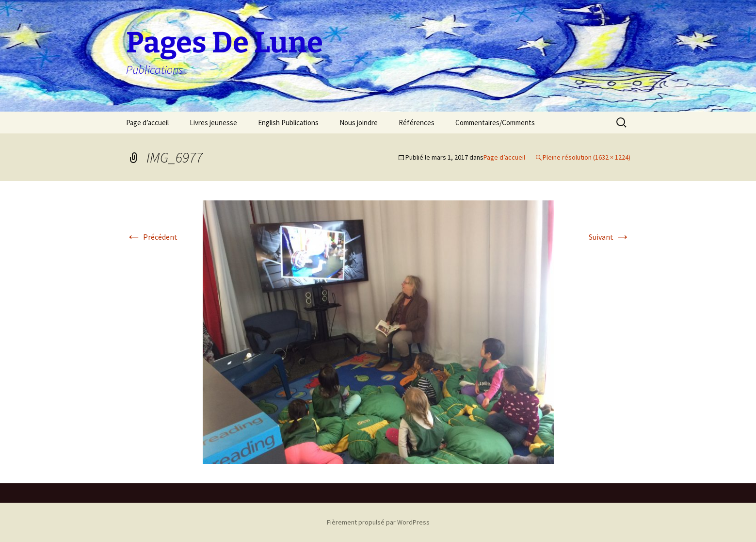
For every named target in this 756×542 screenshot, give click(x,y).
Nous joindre (359, 123)
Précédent (152, 237)
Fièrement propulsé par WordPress (378, 522)
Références (417, 123)
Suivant (610, 237)
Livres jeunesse (213, 123)
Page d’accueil (147, 123)
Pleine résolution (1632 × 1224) (587, 157)
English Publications (288, 123)
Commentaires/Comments (495, 123)
